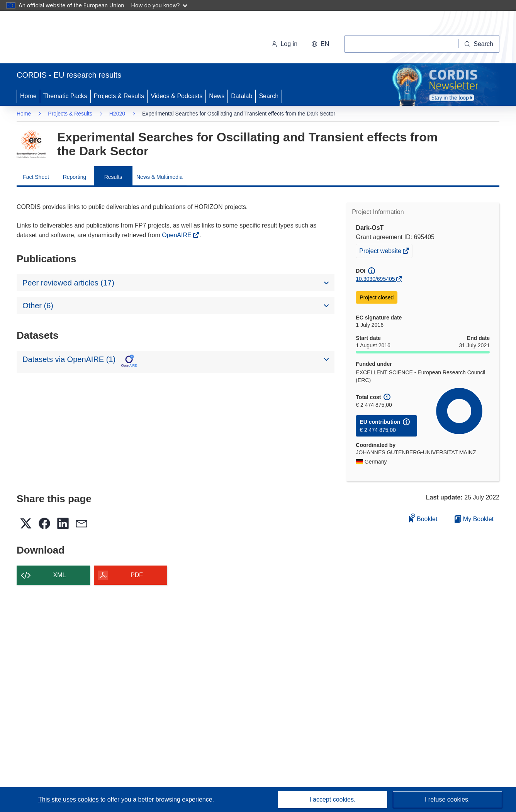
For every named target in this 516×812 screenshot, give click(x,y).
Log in (284, 44)
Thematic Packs (65, 96)
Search (269, 96)
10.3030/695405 (375, 279)
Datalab (242, 96)
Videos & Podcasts (177, 96)
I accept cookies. (332, 799)
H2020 (117, 114)
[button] (320, 44)
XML (60, 575)
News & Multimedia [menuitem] (160, 177)
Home (28, 96)
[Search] (479, 44)
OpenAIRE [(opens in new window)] (177, 235)
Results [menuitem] (113, 177)
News (217, 96)
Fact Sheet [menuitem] (36, 177)
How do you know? (160, 5)
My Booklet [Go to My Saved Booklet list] (474, 519)
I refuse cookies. (447, 799)
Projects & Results (119, 96)
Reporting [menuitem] (75, 177)
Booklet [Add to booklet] (423, 518)
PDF (137, 575)
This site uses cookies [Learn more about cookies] (69, 799)
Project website (381, 252)
